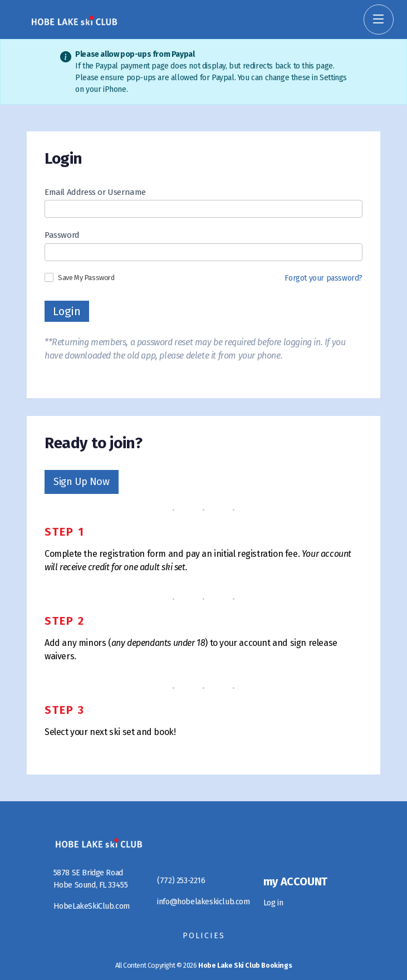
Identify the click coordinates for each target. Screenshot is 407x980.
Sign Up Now (82, 482)
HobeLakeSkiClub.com (92, 906)
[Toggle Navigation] (379, 19)
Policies (204, 936)
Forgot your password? (323, 278)
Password (62, 235)
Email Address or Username (95, 192)
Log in (273, 903)
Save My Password (80, 277)
